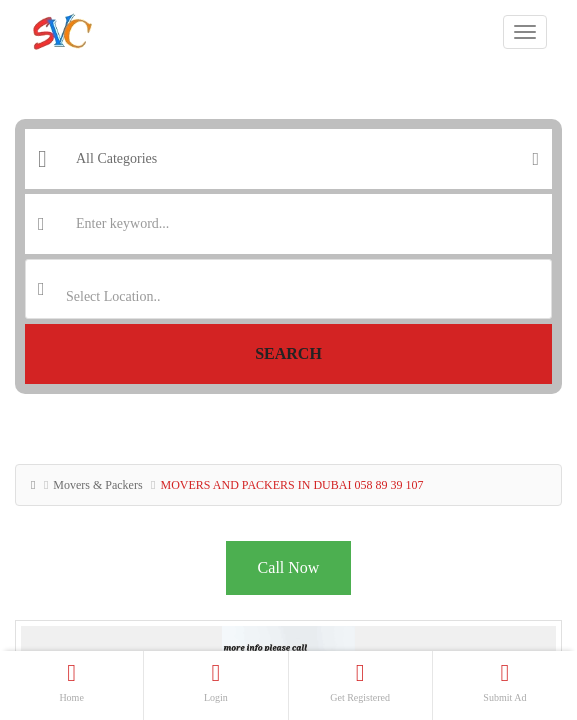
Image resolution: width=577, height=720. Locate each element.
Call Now (289, 567)
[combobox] (288, 289)
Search (288, 353)
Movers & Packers (97, 485)
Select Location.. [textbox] (113, 296)
